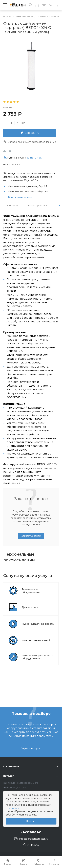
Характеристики (37, 206)
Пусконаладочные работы (38, 624)
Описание (12, 206)
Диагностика (30, 607)
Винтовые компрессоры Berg (21, 783)
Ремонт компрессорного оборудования (37, 657)
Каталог (9, 776)
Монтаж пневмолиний (36, 640)
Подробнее (13, 808)
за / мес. (34, 158)
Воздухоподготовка (15, 788)
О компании (11, 767)
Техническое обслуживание (31, 591)
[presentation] (59, 206)
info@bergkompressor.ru (34, 839)
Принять (31, 821)
